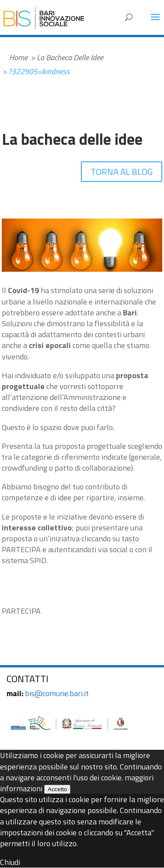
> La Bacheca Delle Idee (67, 57)
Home (18, 57)
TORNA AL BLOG (122, 172)
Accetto (57, 789)
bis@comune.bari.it (57, 693)
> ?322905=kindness (36, 71)
